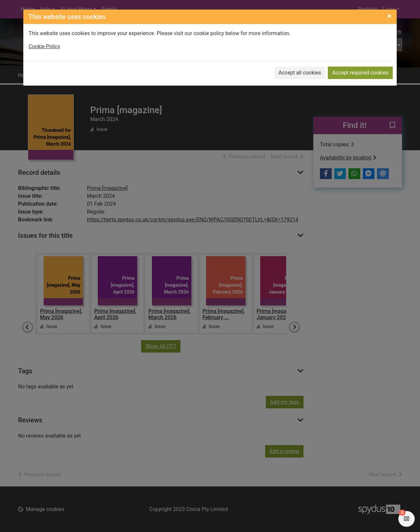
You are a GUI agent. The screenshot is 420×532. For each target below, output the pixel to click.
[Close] (389, 16)
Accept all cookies (300, 73)
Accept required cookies (360, 73)
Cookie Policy (44, 46)
